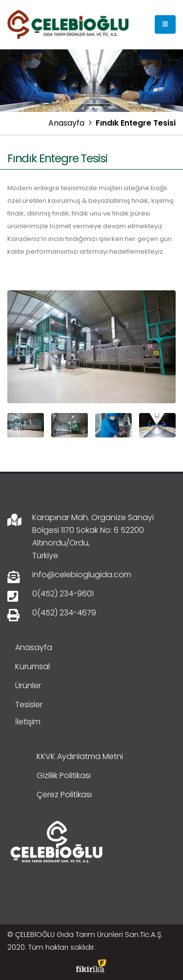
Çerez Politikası (64, 795)
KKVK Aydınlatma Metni (80, 756)
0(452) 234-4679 (64, 613)
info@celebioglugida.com (82, 575)
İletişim (28, 722)
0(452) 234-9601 (63, 594)
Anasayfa (66, 123)
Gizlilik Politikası (64, 775)
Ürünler (28, 686)
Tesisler (29, 705)
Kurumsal (32, 666)
